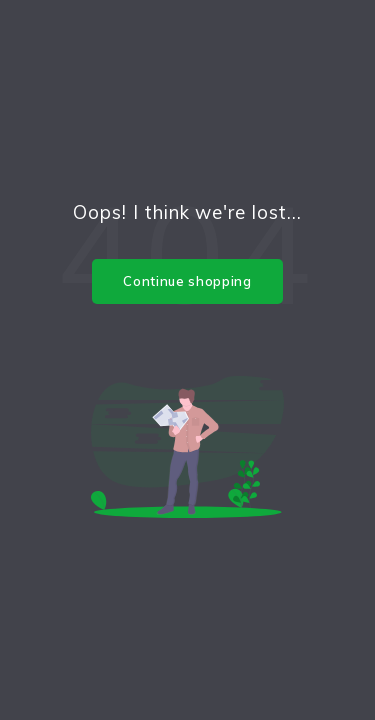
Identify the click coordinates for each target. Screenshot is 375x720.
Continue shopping (187, 281)
